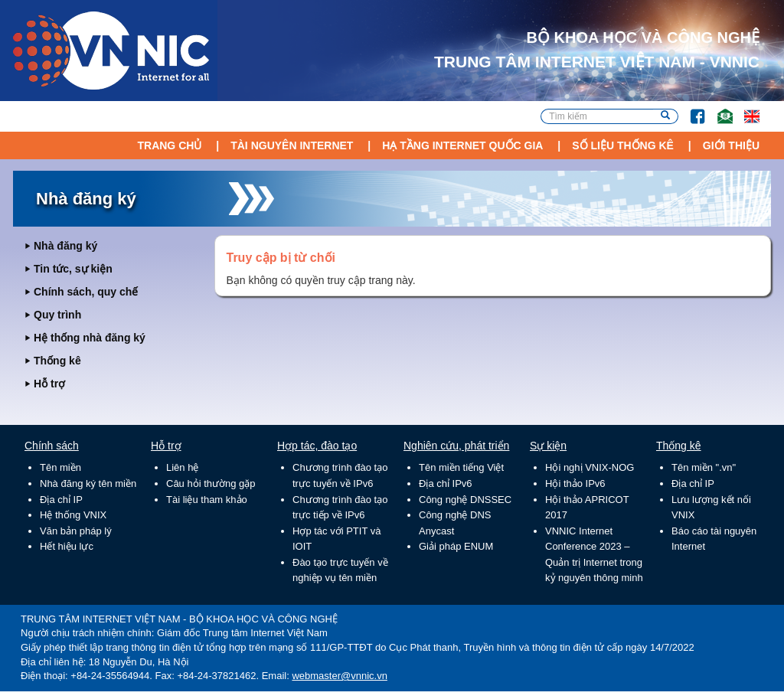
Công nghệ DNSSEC (465, 500)
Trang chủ (169, 145)
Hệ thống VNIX (73, 515)
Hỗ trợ (49, 384)
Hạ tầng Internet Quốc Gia (462, 145)
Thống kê (57, 361)
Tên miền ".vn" (704, 467)
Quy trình (57, 315)
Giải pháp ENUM (456, 546)
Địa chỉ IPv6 (446, 483)
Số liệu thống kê (623, 145)
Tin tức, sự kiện (73, 269)
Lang (745, 109)
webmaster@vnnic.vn (339, 676)
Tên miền (60, 467)
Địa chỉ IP (61, 500)
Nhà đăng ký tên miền (88, 483)
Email (719, 109)
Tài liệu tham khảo (207, 500)
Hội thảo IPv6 (575, 483)
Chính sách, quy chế (86, 292)
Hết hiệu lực (67, 546)
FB (690, 109)
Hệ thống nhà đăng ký (90, 338)
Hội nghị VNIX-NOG (590, 467)
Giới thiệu (731, 145)
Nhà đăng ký (65, 246)
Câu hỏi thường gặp (211, 483)
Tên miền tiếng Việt (461, 467)
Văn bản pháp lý (76, 531)
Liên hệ (182, 467)
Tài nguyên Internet (292, 145)
